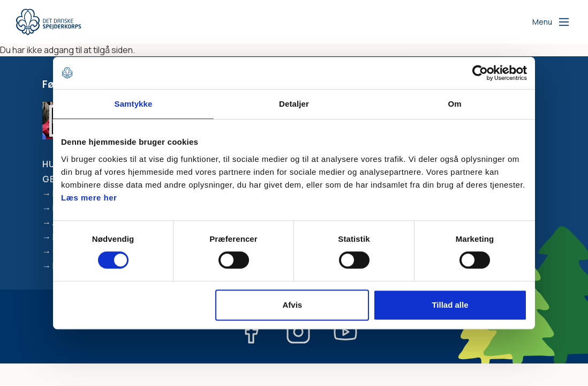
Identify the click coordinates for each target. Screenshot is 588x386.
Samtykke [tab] (134, 104)
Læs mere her (89, 198)
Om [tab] (454, 104)
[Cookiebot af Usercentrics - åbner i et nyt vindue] (480, 73)
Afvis (293, 305)
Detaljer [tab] (294, 104)
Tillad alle (450, 305)
